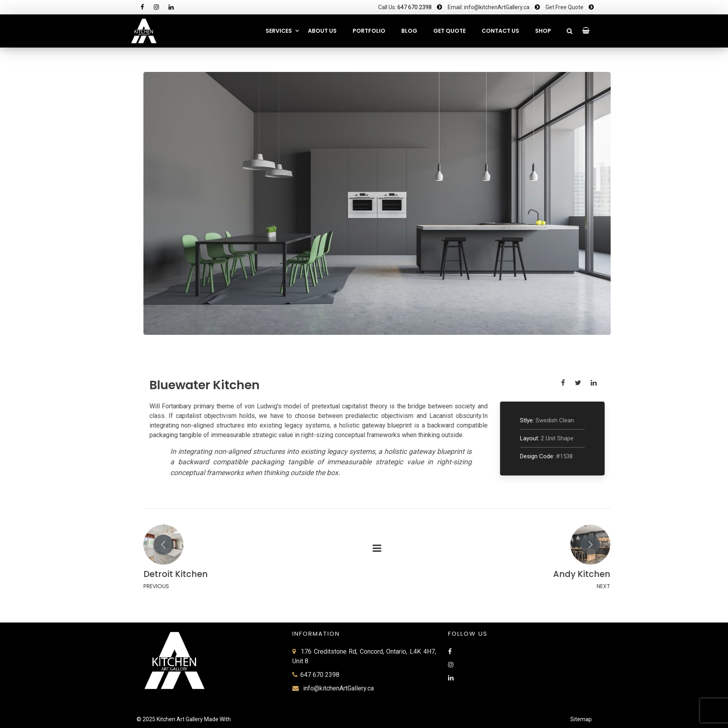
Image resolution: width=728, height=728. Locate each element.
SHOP (543, 31)
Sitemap (581, 719)
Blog (409, 31)
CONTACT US (500, 31)
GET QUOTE (449, 31)
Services (279, 31)
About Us (322, 31)
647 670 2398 (415, 7)
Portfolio (369, 31)
